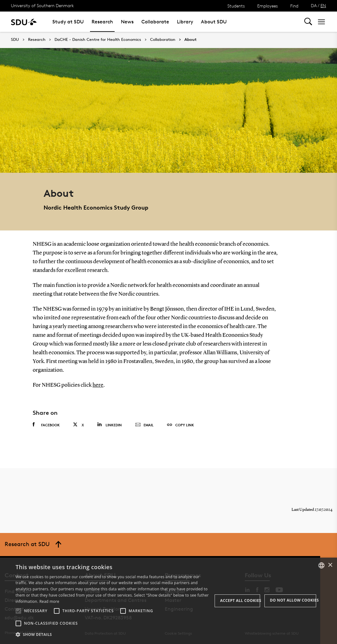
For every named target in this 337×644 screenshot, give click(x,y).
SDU (15, 39)
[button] (18, 611)
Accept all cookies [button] (240, 600)
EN (323, 5)
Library (185, 22)
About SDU (214, 22)
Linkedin (109, 424)
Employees (268, 6)
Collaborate (155, 22)
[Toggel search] (308, 22)
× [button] (330, 565)
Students (236, 6)
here (98, 385)
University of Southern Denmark (42, 5)
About (190, 40)
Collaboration (163, 40)
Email (144, 425)
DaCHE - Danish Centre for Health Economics (98, 40)
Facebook (46, 424)
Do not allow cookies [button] (293, 600)
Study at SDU (68, 22)
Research (102, 22)
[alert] (168, 601)
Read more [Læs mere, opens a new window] (49, 601)
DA (314, 5)
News (127, 22)
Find (294, 6)
